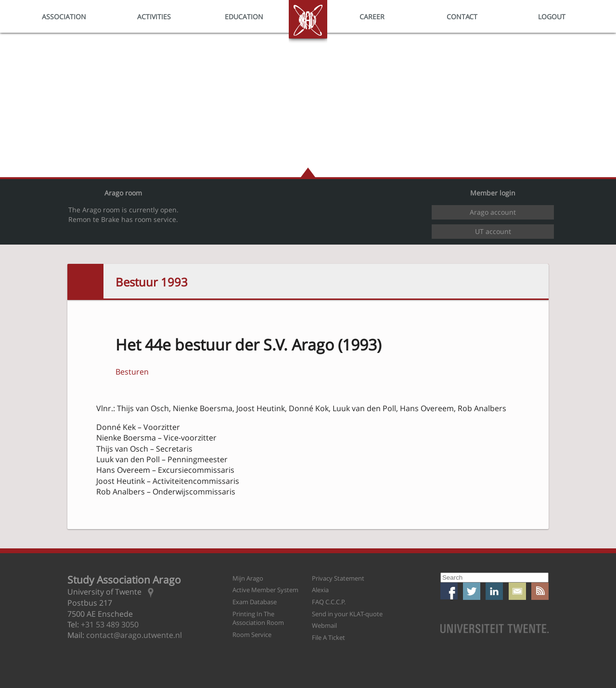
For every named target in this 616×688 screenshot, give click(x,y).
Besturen (132, 372)
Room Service (252, 635)
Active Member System (265, 590)
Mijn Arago (248, 578)
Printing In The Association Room (258, 618)
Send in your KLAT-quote (347, 614)
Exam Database (255, 602)
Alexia (320, 590)
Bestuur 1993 (152, 282)
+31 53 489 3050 (110, 624)
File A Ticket (328, 637)
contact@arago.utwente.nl (134, 635)
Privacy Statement (338, 578)
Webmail (324, 625)
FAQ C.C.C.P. (329, 602)
